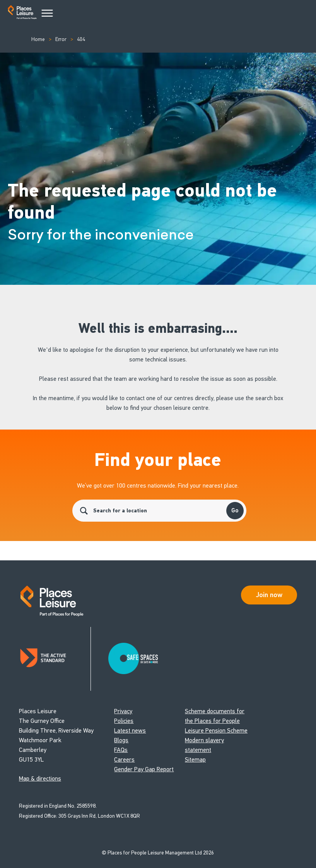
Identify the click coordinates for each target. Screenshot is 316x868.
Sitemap (195, 759)
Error (61, 39)
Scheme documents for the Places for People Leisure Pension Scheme (216, 721)
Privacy (123, 711)
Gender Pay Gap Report (144, 769)
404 (81, 39)
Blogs (121, 740)
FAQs (121, 750)
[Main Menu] (47, 14)
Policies (124, 721)
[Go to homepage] (22, 14)
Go (235, 510)
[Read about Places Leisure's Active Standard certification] (55, 659)
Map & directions (40, 778)
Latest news (130, 730)
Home (38, 39)
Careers (124, 759)
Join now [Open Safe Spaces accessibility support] (269, 595)
